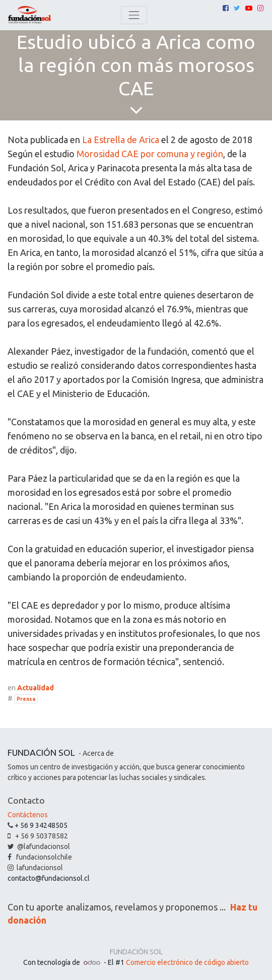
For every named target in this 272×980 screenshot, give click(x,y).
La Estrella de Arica (121, 140)
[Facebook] (226, 8)
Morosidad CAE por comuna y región (150, 154)
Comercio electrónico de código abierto (187, 962)
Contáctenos (28, 815)
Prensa (26, 699)
